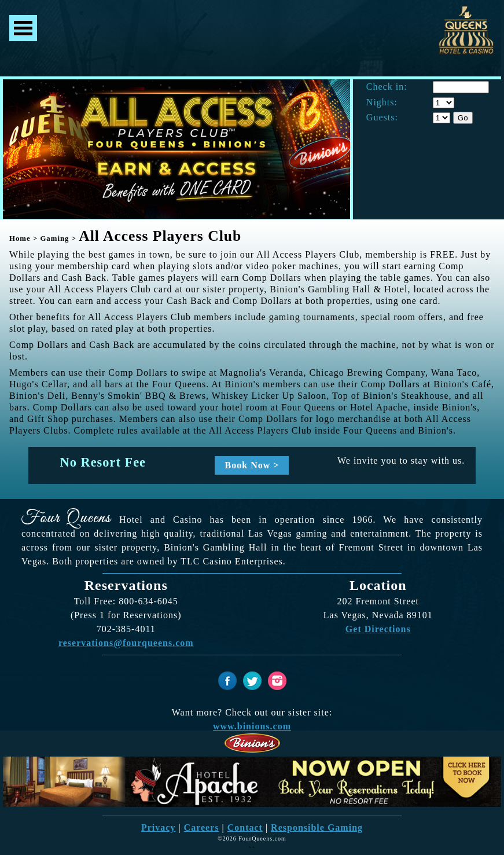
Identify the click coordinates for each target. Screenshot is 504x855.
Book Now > (252, 465)
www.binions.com (252, 726)
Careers (202, 828)
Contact (245, 828)
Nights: (382, 102)
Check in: (387, 87)
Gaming (54, 238)
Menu (23, 28)
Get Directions (378, 629)
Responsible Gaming (317, 828)
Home (20, 238)
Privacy (158, 828)
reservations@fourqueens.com (126, 643)
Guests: (382, 118)
